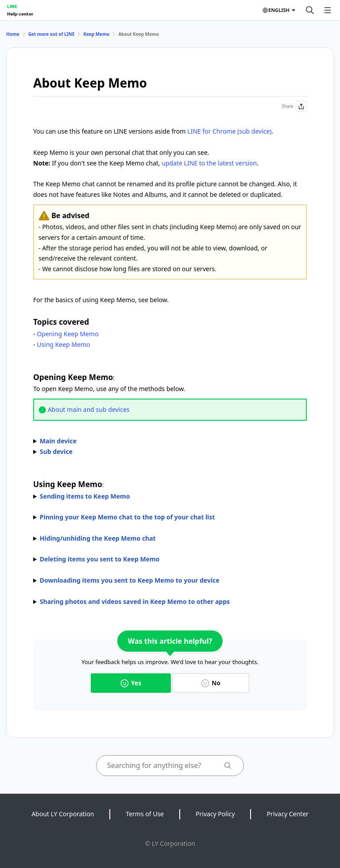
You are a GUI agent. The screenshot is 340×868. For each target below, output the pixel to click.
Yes (131, 683)
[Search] (310, 10)
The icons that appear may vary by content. (170, 580)
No (211, 683)
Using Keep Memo (63, 344)
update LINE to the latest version (209, 163)
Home (13, 34)
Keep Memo (96, 34)
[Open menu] (328, 10)
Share (294, 106)
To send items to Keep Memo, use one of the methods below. (170, 496)
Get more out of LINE (52, 34)
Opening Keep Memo (68, 334)
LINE (12, 6)
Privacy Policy (215, 814)
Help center (20, 14)
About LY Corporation (63, 814)
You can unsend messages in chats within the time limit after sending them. (170, 559)
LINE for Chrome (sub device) (230, 131)
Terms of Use (145, 814)
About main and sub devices (89, 409)
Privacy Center (287, 814)
